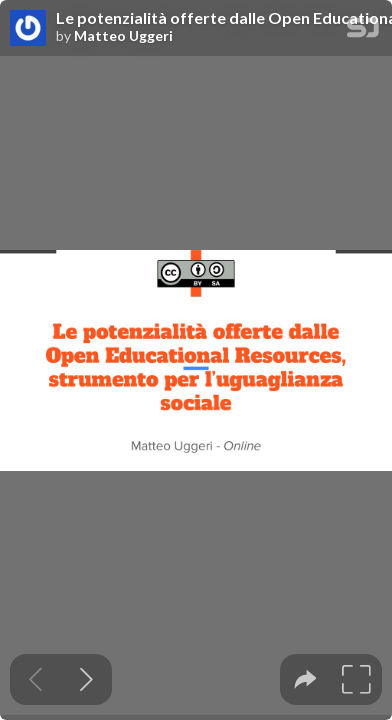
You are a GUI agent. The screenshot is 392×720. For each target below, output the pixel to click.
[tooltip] (305, 679)
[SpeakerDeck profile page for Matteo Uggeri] (28, 29)
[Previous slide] (35, 679)
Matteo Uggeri (123, 36)
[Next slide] (86, 679)
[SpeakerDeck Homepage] (363, 31)
